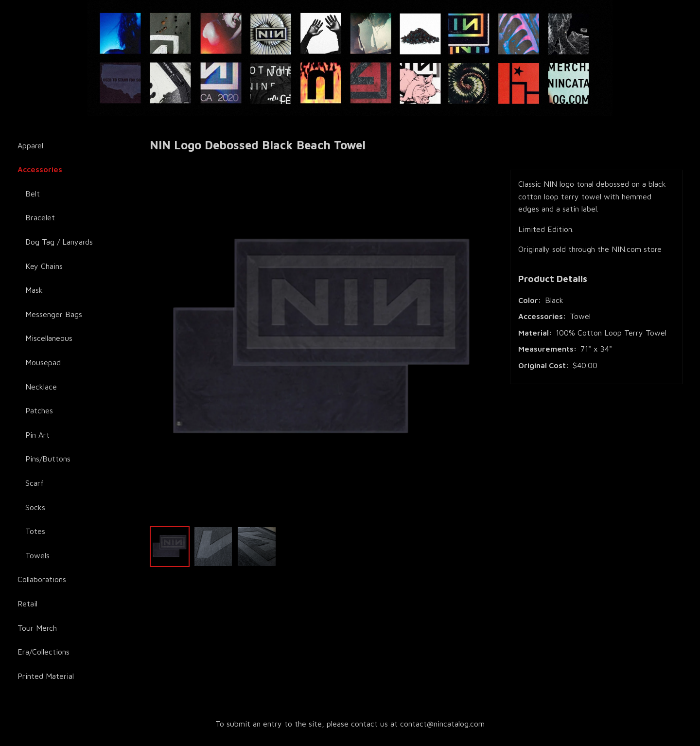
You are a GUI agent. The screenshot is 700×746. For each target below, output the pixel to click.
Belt (33, 194)
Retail (27, 604)
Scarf (35, 483)
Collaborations (42, 579)
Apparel (30, 145)
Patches (39, 410)
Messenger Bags (54, 314)
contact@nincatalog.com (442, 724)
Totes (35, 531)
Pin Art (37, 435)
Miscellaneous (49, 338)
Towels (37, 555)
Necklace (41, 387)
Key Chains (44, 266)
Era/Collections (44, 652)
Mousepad (43, 362)
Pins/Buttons (48, 459)
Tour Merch (37, 628)
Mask (34, 290)
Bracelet (40, 217)
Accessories (40, 169)
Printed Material (46, 676)
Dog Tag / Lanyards (59, 242)
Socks (35, 507)
